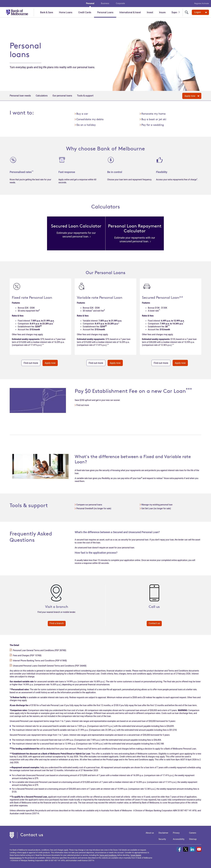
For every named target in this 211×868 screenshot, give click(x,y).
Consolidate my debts (90, 119)
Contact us (154, 623)
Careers (193, 833)
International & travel (130, 12)
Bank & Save (47, 12)
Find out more (31, 363)
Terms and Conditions (108, 855)
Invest (150, 12)
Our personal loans (62, 96)
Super (175, 12)
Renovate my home (153, 114)
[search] (187, 12)
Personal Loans (105, 12)
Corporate (120, 3)
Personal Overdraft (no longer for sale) (94, 508)
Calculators (42, 96)
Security (162, 839)
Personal (90, 3)
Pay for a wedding (153, 125)
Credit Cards (85, 12)
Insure (162, 12)
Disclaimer (163, 833)
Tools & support (85, 96)
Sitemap (193, 839)
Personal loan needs (20, 96)
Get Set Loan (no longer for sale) (156, 508)
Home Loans (66, 12)
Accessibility (179, 839)
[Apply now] (192, 96)
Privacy (176, 833)
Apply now (50, 363)
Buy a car (82, 114)
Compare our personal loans (89, 505)
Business (105, 3)
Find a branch (57, 623)
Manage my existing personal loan (157, 505)
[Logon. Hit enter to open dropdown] (200, 12)
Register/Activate (202, 3)
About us (150, 833)
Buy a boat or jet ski (154, 119)
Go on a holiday (86, 125)
